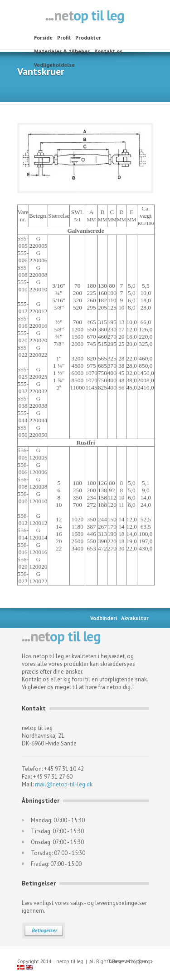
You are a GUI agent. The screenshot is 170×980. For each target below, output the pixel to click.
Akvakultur (135, 618)
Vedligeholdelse (54, 65)
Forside (43, 37)
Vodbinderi (104, 618)
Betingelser (44, 930)
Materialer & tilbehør (62, 51)
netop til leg (85, 16)
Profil (64, 37)
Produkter (88, 37)
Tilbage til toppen (128, 961)
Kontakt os (108, 51)
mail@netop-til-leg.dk (64, 784)
